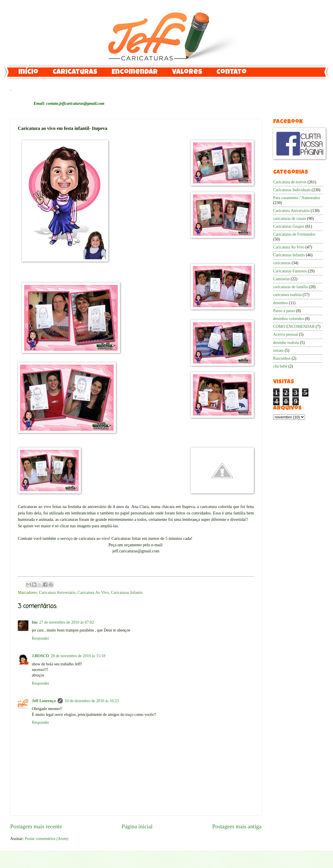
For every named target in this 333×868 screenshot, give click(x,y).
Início (28, 72)
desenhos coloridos (288, 319)
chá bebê (280, 366)
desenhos (281, 303)
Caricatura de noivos (290, 182)
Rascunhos (282, 358)
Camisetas (281, 279)
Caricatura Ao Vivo (93, 593)
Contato (231, 72)
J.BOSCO (40, 656)
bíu (35, 622)
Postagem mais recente (36, 826)
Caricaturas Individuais (292, 190)
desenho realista (286, 343)
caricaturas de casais (290, 219)
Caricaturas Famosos (290, 271)
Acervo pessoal (286, 334)
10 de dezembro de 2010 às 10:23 (92, 701)
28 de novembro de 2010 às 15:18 (78, 656)
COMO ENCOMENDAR (294, 327)
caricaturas (282, 263)
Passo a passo (284, 311)
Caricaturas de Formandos (294, 234)
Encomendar (135, 72)
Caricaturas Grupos (289, 226)
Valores (187, 72)
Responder (40, 638)
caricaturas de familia (290, 287)
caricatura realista (287, 295)
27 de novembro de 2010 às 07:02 (66, 622)
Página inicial (137, 826)
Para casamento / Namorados (297, 198)
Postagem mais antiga (237, 826)
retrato (278, 350)
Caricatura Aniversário (57, 593)
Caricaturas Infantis (126, 593)
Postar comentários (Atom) (46, 839)
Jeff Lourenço (44, 701)
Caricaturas (75, 72)
